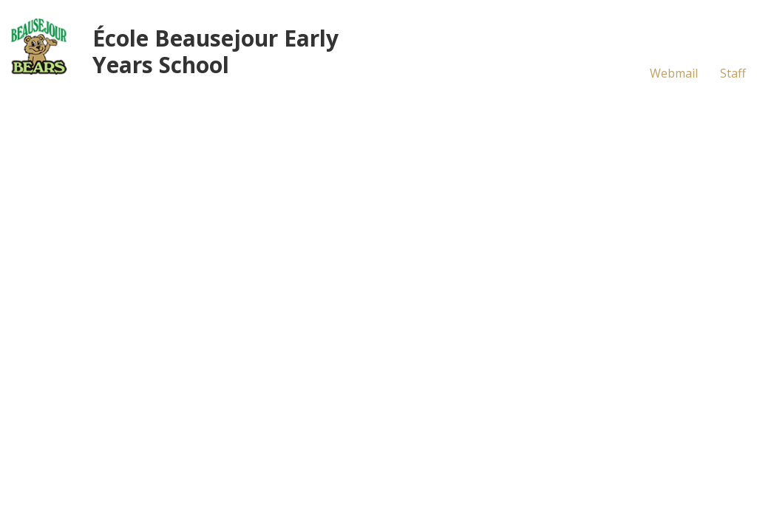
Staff (733, 73)
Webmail (674, 73)
